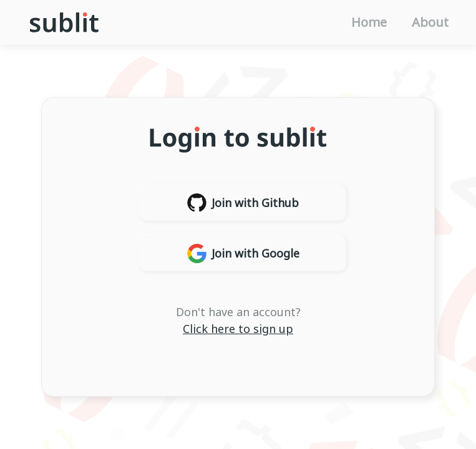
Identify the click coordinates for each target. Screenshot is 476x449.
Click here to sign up (238, 329)
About (430, 23)
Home (369, 23)
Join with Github (243, 203)
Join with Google (243, 253)
